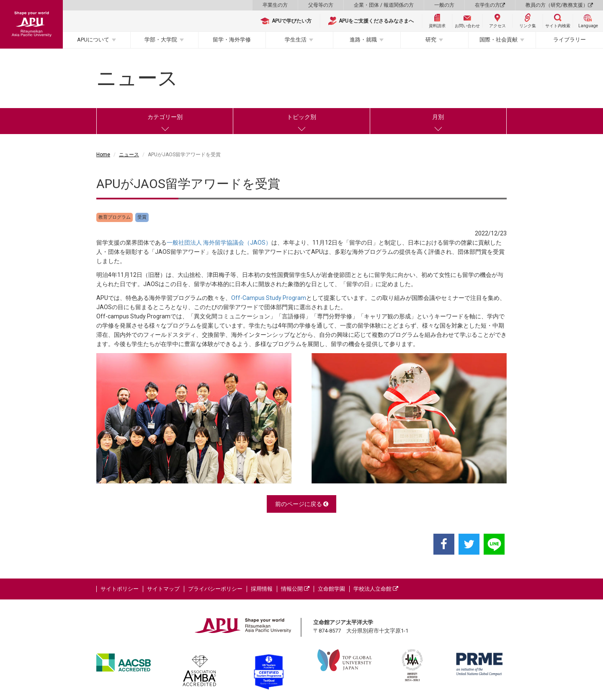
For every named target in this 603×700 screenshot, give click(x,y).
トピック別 (301, 117)
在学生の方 (490, 5)
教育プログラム (115, 217)
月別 (438, 117)
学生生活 (296, 40)
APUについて (93, 40)
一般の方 (444, 5)
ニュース (129, 155)
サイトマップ (163, 589)
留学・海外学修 (232, 40)
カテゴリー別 (165, 117)
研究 (431, 40)
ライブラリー (569, 40)
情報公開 (295, 589)
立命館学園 (331, 589)
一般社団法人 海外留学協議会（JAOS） (219, 243)
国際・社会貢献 (499, 40)
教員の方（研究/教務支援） (559, 5)
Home (103, 155)
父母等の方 (321, 5)
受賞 (142, 217)
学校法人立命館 (376, 589)
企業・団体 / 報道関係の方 (384, 5)
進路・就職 (363, 40)
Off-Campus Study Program (269, 298)
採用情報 (262, 589)
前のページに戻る (302, 504)
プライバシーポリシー (215, 589)
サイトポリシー (120, 589)
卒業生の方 (275, 5)
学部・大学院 (161, 40)
